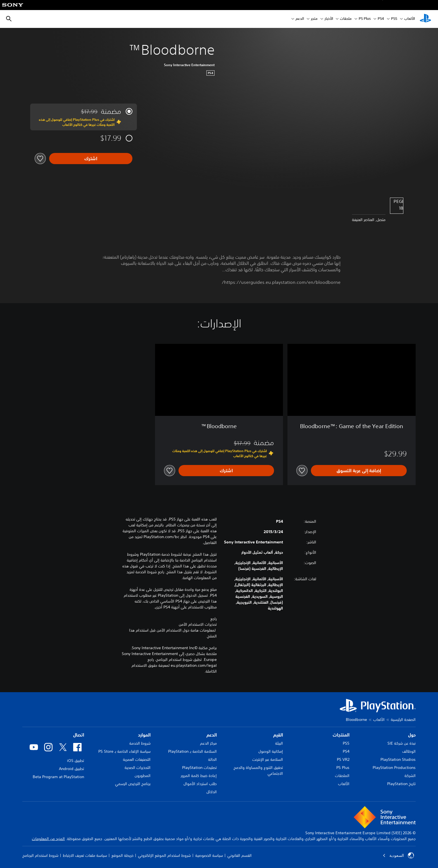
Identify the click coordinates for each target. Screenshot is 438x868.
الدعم (300, 19)
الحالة (212, 759)
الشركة (410, 776)
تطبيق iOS (76, 761)
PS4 (381, 19)
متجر (314, 19)
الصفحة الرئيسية (403, 720)
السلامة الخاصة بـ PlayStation (192, 751)
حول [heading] (412, 735)
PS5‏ (394, 19)
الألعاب (410, 19)
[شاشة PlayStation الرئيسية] (425, 19)
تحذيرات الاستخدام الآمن (198, 624)
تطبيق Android (72, 769)
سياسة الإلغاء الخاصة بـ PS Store (124, 751)
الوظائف (409, 751)
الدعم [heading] (212, 735)
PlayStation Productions (394, 768)
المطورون (143, 776)
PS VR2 (343, 759)
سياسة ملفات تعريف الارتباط (85, 855)
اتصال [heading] (79, 735)
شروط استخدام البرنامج (40, 855)
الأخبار (329, 19)
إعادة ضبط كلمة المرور (199, 776)
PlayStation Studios (398, 759)
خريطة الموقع (122, 855)
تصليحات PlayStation (199, 768)
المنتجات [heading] (341, 735)
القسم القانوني (240, 855)
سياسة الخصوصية (209, 855)
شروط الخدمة (140, 743)
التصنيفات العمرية (137, 759)
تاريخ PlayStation (401, 784)
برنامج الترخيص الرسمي (133, 784)
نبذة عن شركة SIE (402, 743)
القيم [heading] (278, 735)
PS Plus (365, 19)
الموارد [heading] (144, 735)
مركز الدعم (208, 743)
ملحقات (346, 19)
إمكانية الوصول (271, 751)
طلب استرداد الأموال (200, 784)
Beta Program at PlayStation (58, 777)
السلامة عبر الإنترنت (268, 759)
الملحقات (342, 776)
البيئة (279, 743)
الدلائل (212, 792)
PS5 (346, 743)
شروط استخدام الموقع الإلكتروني (164, 855)
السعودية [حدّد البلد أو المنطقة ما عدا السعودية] (398, 855)
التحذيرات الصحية (138, 768)
